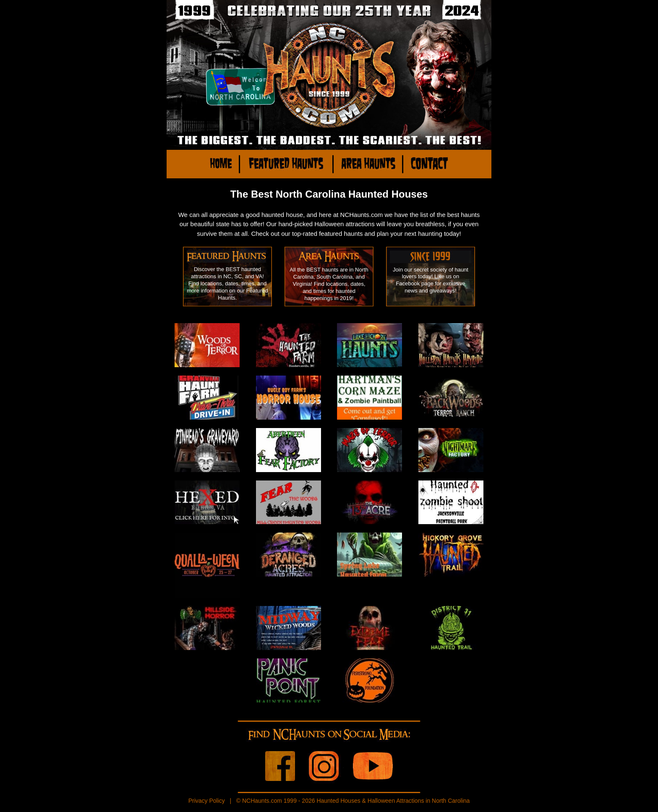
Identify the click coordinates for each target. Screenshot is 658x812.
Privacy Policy (207, 801)
